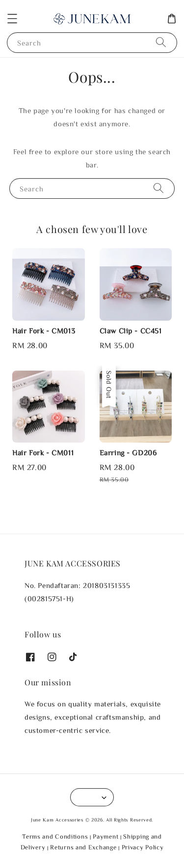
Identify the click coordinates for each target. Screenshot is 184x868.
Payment (105, 836)
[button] (12, 19)
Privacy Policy (143, 847)
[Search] (161, 42)
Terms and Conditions (55, 836)
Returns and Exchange (83, 847)
